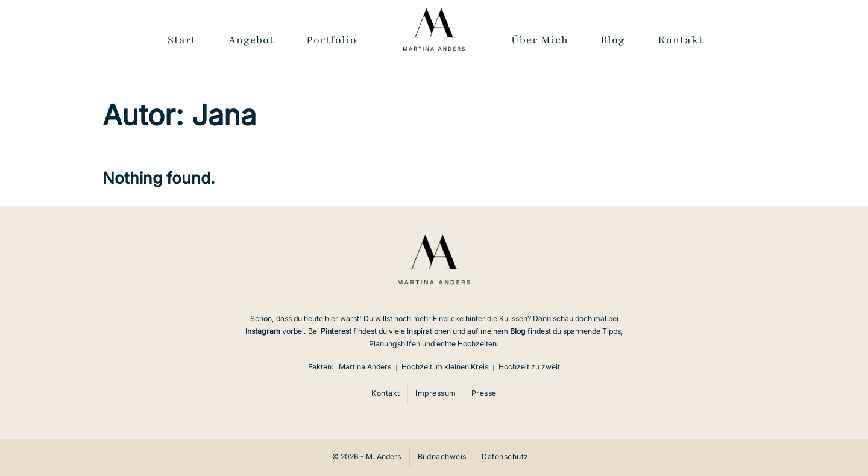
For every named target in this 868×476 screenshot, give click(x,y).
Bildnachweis (442, 456)
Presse (484, 393)
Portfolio (332, 40)
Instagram (263, 331)
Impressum (436, 393)
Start (182, 40)
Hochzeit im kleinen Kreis (445, 367)
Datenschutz (505, 456)
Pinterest (336, 331)
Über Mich (540, 40)
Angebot (251, 40)
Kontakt (681, 40)
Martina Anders (365, 367)
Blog (613, 40)
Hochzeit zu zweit (529, 367)
